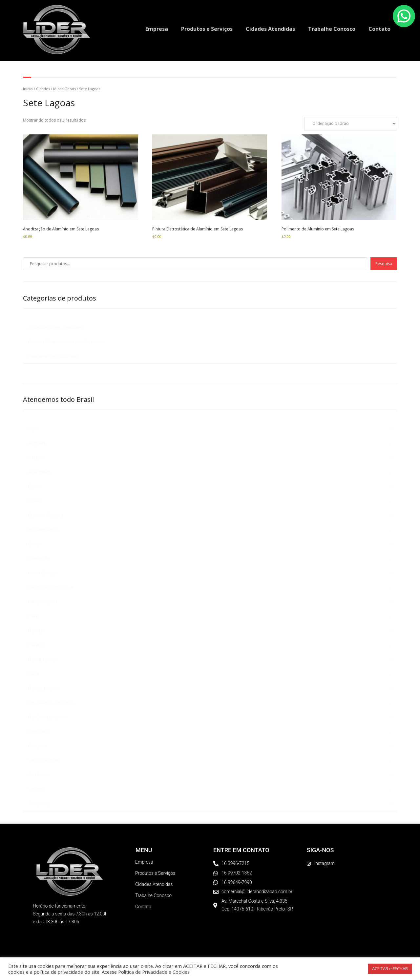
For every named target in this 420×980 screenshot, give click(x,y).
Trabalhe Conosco (332, 29)
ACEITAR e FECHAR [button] (390, 969)
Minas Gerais (64, 89)
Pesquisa (384, 264)
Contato (379, 29)
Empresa (157, 29)
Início (28, 89)
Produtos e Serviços (207, 29)
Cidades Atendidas (270, 29)
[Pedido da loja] (351, 124)
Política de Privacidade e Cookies (154, 972)
